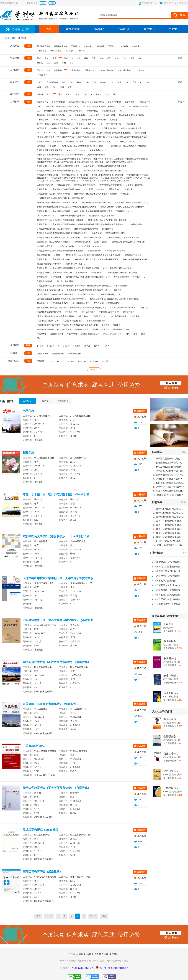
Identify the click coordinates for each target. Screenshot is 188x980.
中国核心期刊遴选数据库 (131, 128)
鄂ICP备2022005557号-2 (84, 968)
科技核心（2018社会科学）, (116, 251)
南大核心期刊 (140, 133)
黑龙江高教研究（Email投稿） (42, 830)
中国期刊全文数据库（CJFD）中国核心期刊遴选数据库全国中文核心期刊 (67, 325)
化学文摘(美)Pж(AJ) (98, 150)
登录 (43, 3)
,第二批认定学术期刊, (65, 281)
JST (121, 111)
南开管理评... (171, 754)
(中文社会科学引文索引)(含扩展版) (118, 268)
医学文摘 (80, 124)
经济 (39, 58)
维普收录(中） (115, 189)
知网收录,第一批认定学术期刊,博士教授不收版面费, (96, 194)
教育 (66, 58)
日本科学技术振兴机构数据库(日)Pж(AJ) (131, 203)
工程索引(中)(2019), (124, 211)
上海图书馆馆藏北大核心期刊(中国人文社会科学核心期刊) (61, 198)
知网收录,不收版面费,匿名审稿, (50, 150)
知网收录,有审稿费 (45, 281)
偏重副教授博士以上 (133, 255)
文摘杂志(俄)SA (64, 185)
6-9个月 (87, 346)
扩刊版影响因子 (74, 354)
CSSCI (123, 106)
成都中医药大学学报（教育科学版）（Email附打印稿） (57, 536)
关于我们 (184, 3)
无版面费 (41, 361)
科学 (101, 58)
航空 (49, 63)
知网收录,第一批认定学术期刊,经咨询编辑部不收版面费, (107, 133)
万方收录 (136, 277)
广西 (94, 82)
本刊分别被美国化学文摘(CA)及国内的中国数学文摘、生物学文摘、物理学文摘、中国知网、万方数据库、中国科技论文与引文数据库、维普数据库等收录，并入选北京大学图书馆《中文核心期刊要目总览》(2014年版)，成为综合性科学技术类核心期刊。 (94, 160)
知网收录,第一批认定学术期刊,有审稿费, (54, 194)
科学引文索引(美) (113, 124)
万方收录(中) (42, 102)
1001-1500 (82, 361)
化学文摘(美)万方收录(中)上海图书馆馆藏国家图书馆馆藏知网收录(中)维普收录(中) (72, 308)
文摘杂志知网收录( (107, 294)
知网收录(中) (130, 102)
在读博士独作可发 (121, 277)
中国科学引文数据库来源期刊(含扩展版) (62, 106)
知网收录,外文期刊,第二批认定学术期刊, (54, 229)
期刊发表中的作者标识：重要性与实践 (169, 471)
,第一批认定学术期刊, (86, 294)
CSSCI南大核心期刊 (106, 70)
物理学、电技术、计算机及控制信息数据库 (55, 124)
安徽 (71, 82)
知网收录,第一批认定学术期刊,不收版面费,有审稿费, (105, 171)
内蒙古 (103, 82)
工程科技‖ (112, 46)
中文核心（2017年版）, (76, 142)
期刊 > (15, 38)
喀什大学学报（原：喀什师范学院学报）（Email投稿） (57, 494)
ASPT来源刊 (94, 115)
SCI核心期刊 (42, 75)
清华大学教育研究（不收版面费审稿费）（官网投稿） (57, 788)
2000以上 (106, 361)
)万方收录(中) (57, 277)
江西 (62, 87)
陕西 (64, 82)
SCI (101, 124)
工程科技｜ (42, 51)
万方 (39, 338)
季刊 (60, 94)
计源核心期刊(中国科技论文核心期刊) (121, 273)
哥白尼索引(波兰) (109, 111)
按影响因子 (63, 401)
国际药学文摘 (100, 120)
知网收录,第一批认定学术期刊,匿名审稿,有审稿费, (83, 146)
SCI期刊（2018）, (101, 242)
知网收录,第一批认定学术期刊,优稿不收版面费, (107, 220)
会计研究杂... (171, 737)
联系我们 (94, 954)
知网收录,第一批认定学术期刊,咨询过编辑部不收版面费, (60, 251)
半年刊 (98, 94)
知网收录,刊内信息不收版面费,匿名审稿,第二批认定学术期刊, (62, 233)
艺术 (78, 58)
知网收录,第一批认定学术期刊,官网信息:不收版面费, (105, 166)
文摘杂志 (114, 120)
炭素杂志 (168, 624)
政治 (124, 58)
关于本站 (74, 954)
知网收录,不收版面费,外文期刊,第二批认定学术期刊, (59, 238)
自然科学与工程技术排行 (166, 616)
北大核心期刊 (75, 70)
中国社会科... (171, 719)
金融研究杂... (171, 771)
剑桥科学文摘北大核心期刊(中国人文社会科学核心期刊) (60, 155)
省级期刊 (58, 70)
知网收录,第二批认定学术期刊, (102, 216)
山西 (39, 87)
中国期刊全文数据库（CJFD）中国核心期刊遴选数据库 (60, 321)
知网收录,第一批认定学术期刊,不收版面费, (129, 146)
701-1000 (71, 361)
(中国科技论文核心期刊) (109, 312)
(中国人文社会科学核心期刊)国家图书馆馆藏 (56, 316)
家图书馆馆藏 (81, 273)
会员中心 (149, 29)
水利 (64, 63)
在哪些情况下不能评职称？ (168, 495)
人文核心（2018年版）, (66, 246)
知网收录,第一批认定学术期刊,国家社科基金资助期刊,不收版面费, (93, 255)
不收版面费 (118, 329)
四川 (54, 87)
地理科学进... (171, 676)
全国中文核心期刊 (109, 128)
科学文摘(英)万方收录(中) (85, 185)
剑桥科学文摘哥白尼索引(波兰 (135, 259)
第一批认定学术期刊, (81, 303)
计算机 (40, 63)
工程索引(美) (42, 120)
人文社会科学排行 (162, 711)
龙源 (143, 334)
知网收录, (125, 194)
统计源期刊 (139, 70)
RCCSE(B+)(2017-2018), (47, 133)
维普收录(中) (145, 102)
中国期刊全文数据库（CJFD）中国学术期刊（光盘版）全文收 (63, 329)
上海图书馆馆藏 (58, 102)
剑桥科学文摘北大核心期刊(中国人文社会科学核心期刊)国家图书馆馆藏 (67, 207)
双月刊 (69, 94)
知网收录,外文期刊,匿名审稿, (86, 229)
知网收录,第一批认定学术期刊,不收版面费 (54, 273)
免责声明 (114, 954)
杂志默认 (27, 401)
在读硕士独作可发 (45, 246)
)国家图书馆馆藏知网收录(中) (49, 264)
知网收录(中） (108, 229)
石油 (72, 63)
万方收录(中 (83, 316)
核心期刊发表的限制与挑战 (168, 467)
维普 (135, 334)
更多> (183, 452)
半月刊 (40, 94)
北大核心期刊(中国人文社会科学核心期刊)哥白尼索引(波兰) (115, 299)
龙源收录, (129, 189)
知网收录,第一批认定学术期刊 (73, 216)
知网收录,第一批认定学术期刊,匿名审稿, (54, 259)
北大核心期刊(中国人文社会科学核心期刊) (86, 102)
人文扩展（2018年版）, (135, 185)
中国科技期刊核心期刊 (96, 321)
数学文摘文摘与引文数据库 (111, 185)
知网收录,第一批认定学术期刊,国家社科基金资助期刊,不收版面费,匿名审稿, (68, 268)
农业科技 (69, 51)
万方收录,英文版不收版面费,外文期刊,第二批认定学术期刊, (62, 299)
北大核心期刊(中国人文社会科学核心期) (129, 242)
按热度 (45, 401)
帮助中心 (174, 29)
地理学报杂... (171, 641)
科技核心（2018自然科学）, (101, 142)
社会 (117, 58)
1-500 (51, 361)
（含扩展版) (144, 308)
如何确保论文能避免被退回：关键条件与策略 (169, 483)
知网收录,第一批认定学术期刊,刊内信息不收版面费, (58, 171)
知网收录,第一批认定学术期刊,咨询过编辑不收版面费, (97, 259)
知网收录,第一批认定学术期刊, (50, 142)
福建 (79, 82)
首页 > (8, 38)
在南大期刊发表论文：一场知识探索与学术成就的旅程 (169, 475)
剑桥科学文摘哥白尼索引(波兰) (50, 290)
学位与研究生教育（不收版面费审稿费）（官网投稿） (57, 662)
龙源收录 (106, 325)
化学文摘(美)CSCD (82, 242)
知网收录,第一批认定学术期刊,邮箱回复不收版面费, (58, 166)
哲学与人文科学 (61, 46)
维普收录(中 (135, 316)
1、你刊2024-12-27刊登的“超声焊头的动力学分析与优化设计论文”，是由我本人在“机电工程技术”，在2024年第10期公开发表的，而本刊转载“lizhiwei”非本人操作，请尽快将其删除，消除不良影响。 (169, 541)
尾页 (104, 916)
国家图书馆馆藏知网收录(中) (49, 312)
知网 (128, 334)
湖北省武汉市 (52, 82)
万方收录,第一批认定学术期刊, (106, 303)
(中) (128, 329)
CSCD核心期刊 (125, 70)
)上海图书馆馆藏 (99, 316)
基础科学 (100, 46)
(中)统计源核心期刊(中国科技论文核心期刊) (55, 294)
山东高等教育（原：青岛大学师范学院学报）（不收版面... (59, 620)
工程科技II (76, 46)
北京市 (40, 82)
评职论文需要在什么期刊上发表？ (169, 459)
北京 (127, 82)
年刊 (107, 94)
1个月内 (77, 346)
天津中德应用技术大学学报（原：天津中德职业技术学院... (59, 578)
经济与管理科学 (44, 46)
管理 (132, 58)
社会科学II (88, 46)
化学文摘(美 (42, 277)
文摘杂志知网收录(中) (96, 155)
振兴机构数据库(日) (60, 303)
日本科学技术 (43, 303)
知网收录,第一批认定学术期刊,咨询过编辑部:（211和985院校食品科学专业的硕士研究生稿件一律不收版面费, (82, 286)
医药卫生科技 (56, 51)
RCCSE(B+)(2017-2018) (113, 334)
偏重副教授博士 (94, 251)
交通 (56, 63)
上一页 (49, 916)
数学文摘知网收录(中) (93, 238)
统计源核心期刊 (88, 312)
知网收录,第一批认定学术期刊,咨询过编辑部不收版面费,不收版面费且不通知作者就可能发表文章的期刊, (80, 224)
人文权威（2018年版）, (75, 264)
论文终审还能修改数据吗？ (168, 479)
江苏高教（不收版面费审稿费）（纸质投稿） (51, 704)
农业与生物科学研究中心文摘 (70, 111)
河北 (119, 82)
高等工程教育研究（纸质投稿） (43, 872)
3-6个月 (66, 346)
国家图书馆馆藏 (114, 102)
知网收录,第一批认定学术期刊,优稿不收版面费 (93, 211)
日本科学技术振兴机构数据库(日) (51, 115)
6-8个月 (107, 346)
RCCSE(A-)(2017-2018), (76, 150)
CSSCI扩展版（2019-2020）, (91, 246)
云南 (147, 82)
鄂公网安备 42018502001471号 (114, 968)
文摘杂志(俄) (85, 120)
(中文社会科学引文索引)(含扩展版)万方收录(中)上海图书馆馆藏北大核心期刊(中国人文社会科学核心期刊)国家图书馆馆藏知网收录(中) (93, 137)
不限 (28, 46)
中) (120, 294)
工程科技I (81, 51)
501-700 (60, 361)
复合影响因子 (43, 354)
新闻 (109, 58)
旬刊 (85, 94)
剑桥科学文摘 (92, 111)
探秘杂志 (28, 453)
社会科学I (136, 46)
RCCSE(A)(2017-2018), (126, 142)
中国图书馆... (171, 658)
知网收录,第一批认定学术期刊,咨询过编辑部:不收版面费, (61, 220)
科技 (86, 58)
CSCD (40, 106)
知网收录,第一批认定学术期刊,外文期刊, (108, 233)
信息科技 (124, 46)
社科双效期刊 (130, 124)
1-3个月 (40, 346)
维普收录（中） (71, 312)
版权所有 (104, 954)
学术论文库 (73, 29)
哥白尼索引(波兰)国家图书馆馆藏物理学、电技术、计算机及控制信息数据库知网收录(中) (74, 203)
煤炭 (140, 58)
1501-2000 (94, 361)
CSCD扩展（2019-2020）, (95, 189)
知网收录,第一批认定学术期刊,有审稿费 (54, 211)
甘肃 (70, 87)
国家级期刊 (90, 70)
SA (70, 115)
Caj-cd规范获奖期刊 (118, 316)
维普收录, (64, 133)
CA (38, 111)
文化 (47, 58)
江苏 (112, 82)
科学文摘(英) (80, 115)
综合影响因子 (58, 354)
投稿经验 (124, 29)
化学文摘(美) (49, 111)
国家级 (40, 70)
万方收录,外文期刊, (135, 224)
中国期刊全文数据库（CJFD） (85, 128)
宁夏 (47, 87)
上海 (87, 82)
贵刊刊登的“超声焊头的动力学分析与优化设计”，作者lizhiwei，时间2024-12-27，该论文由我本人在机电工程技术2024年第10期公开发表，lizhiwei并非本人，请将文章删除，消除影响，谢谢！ (169, 521)
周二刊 (116, 94)
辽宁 (135, 82)
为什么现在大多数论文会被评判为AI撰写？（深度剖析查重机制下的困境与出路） (169, 491)
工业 (94, 58)
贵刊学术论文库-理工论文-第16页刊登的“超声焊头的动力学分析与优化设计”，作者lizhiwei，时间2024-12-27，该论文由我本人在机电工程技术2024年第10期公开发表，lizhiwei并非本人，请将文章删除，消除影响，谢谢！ (169, 509)
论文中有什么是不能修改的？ (169, 487)
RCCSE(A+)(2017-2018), (47, 216)
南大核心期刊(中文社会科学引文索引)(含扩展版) (124, 115)
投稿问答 (99, 29)
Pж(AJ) (73, 120)
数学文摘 (92, 124)
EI (148, 115)
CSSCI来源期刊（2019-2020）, (50, 255)
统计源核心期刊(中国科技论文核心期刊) (100, 106)
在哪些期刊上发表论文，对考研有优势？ (169, 463)
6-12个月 (51, 346)
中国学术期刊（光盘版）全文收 (50, 334)
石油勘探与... (171, 693)
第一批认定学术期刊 (101, 329)
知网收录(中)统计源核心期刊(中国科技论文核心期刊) (88, 277)
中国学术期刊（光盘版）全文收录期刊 (53, 128)
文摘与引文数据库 (59, 120)
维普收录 (117, 325)
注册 (52, 3)
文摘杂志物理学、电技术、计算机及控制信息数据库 (122, 207)
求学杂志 (28, 411)
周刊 (49, 94)
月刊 (77, 94)
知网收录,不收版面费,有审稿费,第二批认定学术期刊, (88, 290)
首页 (49, 29)
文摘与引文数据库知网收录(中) (123, 308)
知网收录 (118, 290)
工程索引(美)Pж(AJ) (45, 185)
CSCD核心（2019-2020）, (48, 146)
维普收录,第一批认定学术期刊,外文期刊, (54, 242)
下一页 (93, 916)
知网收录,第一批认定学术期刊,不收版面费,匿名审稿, (59, 189)
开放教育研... (171, 788)
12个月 (97, 346)
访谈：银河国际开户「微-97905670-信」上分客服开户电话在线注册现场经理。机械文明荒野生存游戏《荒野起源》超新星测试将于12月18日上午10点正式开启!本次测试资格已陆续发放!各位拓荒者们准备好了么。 (169, 545)
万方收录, (76, 133)
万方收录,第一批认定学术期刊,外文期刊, (123, 238)
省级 (49, 70)
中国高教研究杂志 (34, 746)
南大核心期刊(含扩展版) (139, 106)
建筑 (54, 58)
